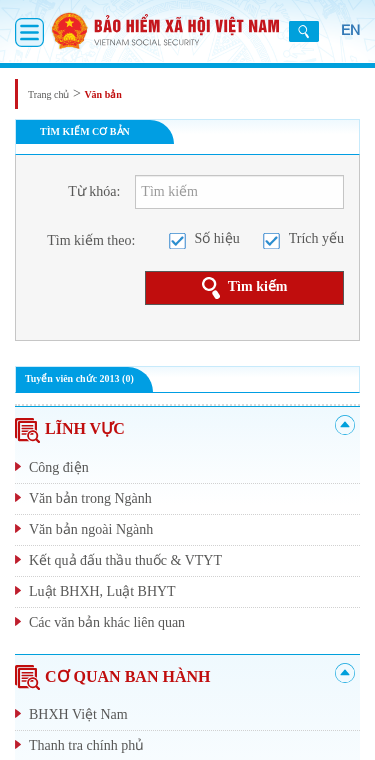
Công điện (59, 467)
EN (350, 30)
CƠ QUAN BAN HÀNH (112, 676)
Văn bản (102, 94)
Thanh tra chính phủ (86, 745)
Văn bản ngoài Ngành (91, 529)
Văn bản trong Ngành (90, 498)
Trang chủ (48, 94)
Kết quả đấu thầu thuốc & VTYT (125, 560)
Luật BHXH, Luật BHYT (102, 591)
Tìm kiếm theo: (91, 240)
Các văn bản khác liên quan (107, 622)
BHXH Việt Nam (78, 714)
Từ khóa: (94, 191)
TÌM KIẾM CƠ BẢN (85, 131)
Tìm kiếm (245, 288)
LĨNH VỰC (70, 428)
